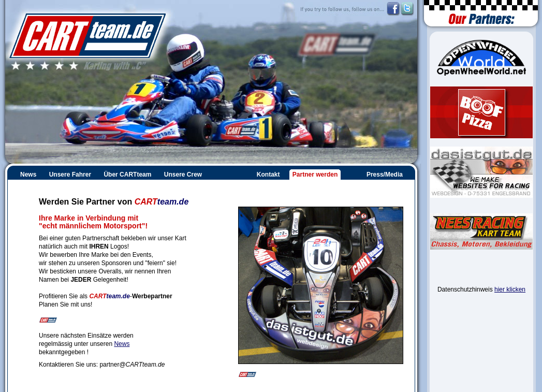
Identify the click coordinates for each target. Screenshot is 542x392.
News (122, 344)
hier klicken (510, 289)
